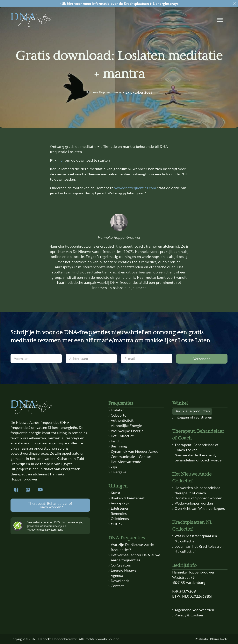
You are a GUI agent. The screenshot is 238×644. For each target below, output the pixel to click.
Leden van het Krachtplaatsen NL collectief (199, 549)
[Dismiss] (234, 4)
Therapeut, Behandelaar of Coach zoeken (196, 447)
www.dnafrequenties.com (135, 188)
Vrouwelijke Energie (127, 431)
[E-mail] (147, 359)
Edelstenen (120, 508)
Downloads (120, 581)
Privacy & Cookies (189, 615)
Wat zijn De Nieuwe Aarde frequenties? (132, 547)
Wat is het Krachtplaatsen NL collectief (196, 538)
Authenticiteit (122, 420)
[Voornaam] (36, 359)
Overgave (119, 472)
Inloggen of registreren (193, 417)
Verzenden (202, 359)
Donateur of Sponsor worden (198, 498)
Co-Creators (121, 565)
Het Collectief (122, 436)
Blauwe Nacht (219, 639)
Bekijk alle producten (192, 411)
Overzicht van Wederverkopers (200, 508)
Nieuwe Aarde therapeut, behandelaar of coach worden (199, 458)
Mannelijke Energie (126, 425)
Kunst (115, 493)
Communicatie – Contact (131, 456)
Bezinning (119, 446)
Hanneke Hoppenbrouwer (103, 92)
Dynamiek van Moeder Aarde (134, 451)
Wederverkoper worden (194, 503)
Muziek (117, 524)
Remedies (119, 513)
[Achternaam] (91, 359)
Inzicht (116, 441)
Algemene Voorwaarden (194, 610)
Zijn (114, 467)
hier (70, 3)
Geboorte (119, 415)
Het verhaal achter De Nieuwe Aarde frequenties (135, 557)
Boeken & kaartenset (128, 498)
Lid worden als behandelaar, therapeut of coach (198, 490)
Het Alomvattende (126, 462)
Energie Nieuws (123, 570)
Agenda (117, 575)
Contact (117, 586)
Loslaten (118, 410)
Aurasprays (120, 503)
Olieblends (120, 518)
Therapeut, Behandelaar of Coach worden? (50, 505)
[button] (220, 20)
